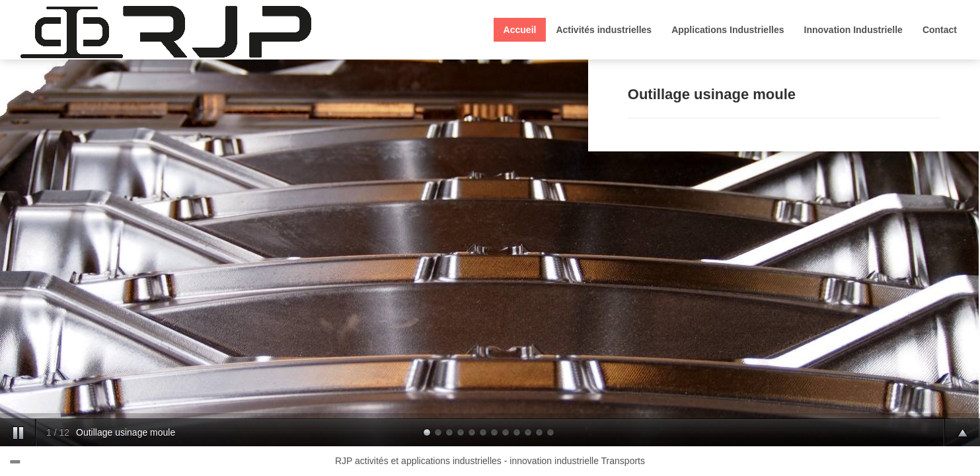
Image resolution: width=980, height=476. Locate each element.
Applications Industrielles (728, 30)
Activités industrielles (604, 30)
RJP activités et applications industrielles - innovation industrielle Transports (490, 461)
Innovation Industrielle (853, 30)
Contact (940, 30)
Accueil (520, 30)
